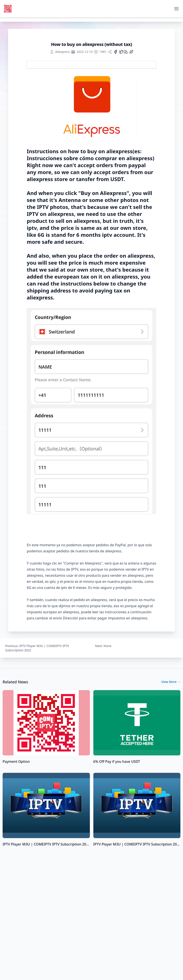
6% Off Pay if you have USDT (117, 761)
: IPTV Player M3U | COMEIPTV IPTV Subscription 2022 (37, 648)
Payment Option (16, 761)
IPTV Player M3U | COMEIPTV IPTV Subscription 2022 (46, 844)
